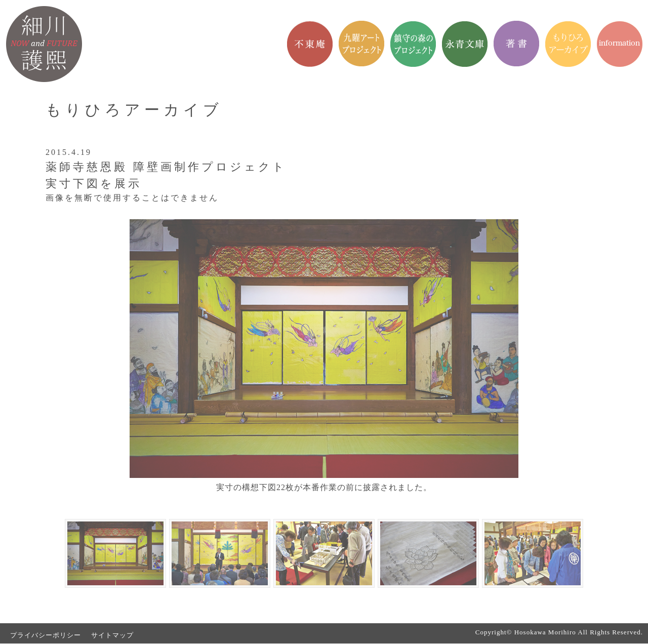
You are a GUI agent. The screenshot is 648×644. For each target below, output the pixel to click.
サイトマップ (112, 635)
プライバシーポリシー (46, 635)
